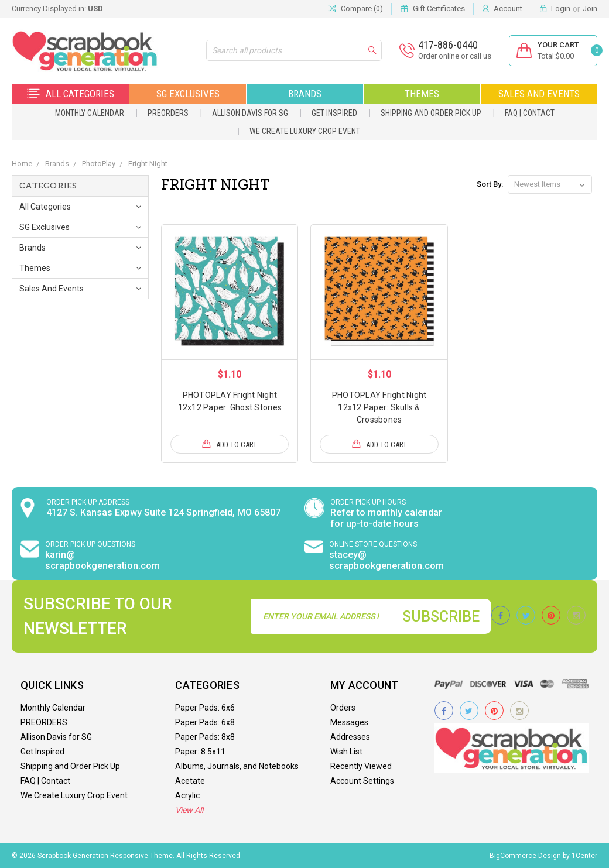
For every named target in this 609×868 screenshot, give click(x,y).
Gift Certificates (439, 8)
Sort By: (490, 184)
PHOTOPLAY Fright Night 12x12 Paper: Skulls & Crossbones (379, 407)
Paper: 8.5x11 (200, 752)
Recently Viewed (361, 766)
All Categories (71, 94)
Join (590, 8)
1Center (584, 856)
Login (561, 8)
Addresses (350, 737)
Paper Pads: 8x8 (205, 737)
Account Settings (362, 781)
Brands (305, 94)
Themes (422, 94)
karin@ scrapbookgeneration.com (102, 560)
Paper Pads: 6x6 (205, 708)
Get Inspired (334, 113)
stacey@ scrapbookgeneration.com (386, 560)
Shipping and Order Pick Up (431, 113)
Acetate (190, 781)
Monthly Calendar (90, 113)
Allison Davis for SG (250, 113)
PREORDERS (168, 113)
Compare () (355, 9)
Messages (349, 722)
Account (508, 8)
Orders (343, 708)
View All (189, 810)
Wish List (346, 752)
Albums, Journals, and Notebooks (237, 766)
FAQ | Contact (530, 113)
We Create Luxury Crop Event (305, 131)
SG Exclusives (188, 94)
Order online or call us (454, 56)
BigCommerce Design (525, 856)
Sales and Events (539, 94)
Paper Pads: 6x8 (205, 722)
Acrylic (187, 795)
